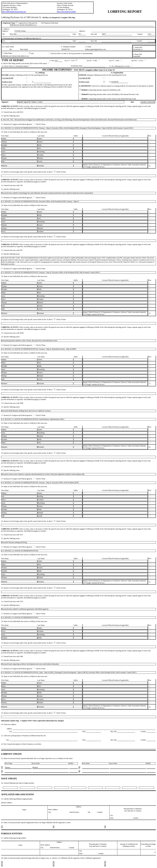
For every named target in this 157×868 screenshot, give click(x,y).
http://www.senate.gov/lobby (66, 12)
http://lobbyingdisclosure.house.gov (14, 12)
